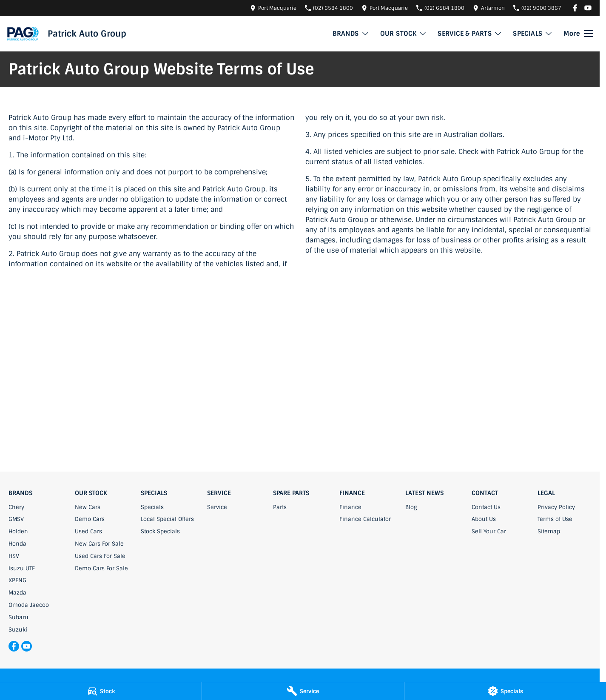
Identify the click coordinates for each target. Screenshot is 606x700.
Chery (16, 507)
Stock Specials (160, 531)
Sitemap (549, 531)
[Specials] (505, 691)
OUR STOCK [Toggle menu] (404, 34)
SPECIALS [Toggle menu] (533, 34)
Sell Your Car (489, 531)
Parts (280, 507)
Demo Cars (90, 519)
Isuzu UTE (22, 568)
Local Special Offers (167, 519)
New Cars (88, 507)
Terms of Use (555, 519)
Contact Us (486, 507)
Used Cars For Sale (100, 556)
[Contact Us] (273, 8)
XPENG (17, 580)
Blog (411, 507)
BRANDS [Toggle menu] (351, 34)
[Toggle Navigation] (578, 34)
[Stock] (101, 691)
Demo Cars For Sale (101, 568)
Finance (350, 507)
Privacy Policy (556, 507)
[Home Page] (23, 34)
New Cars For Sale (99, 544)
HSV (14, 556)
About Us (484, 519)
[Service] (303, 691)
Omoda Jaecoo (29, 605)
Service (217, 507)
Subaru (18, 617)
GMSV (16, 519)
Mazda (17, 593)
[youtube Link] (588, 8)
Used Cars (88, 531)
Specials (152, 507)
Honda (17, 544)
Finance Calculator (365, 519)
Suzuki (18, 630)
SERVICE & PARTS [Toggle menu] (470, 34)
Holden (18, 531)
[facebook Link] (575, 8)
